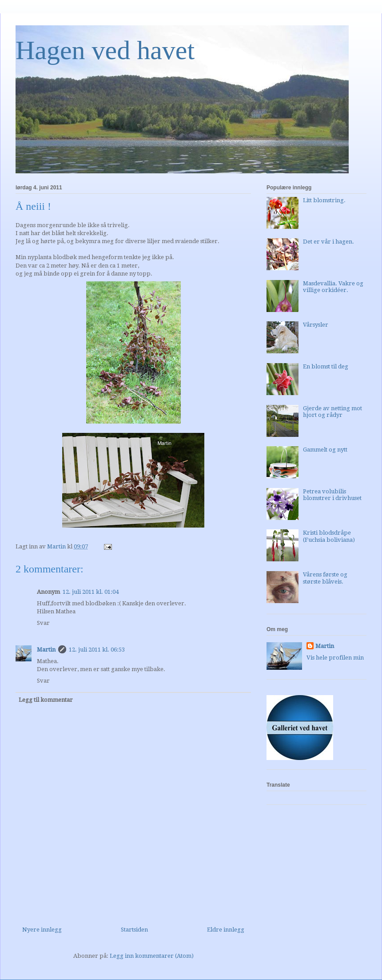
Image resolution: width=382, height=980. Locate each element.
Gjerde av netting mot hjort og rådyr (332, 412)
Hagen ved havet (105, 50)
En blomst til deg (326, 366)
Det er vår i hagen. (328, 242)
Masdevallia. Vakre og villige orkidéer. (333, 287)
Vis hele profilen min (335, 658)
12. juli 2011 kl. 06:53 (97, 650)
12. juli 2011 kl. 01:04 (91, 592)
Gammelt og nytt (325, 450)
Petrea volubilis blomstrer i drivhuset (332, 495)
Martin (46, 650)
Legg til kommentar (46, 700)
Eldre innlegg (226, 930)
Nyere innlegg (42, 930)
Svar (43, 623)
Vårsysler (316, 325)
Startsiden (134, 930)
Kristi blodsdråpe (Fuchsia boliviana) (329, 536)
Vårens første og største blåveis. (325, 578)
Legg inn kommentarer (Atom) (152, 956)
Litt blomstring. (324, 200)
